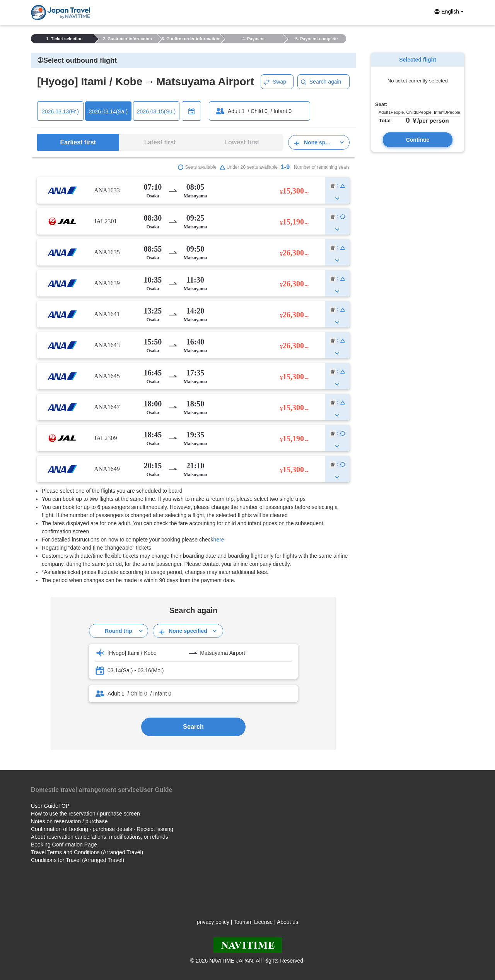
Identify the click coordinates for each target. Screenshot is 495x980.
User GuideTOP (50, 806)
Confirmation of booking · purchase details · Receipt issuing (102, 829)
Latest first (160, 142)
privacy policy (213, 922)
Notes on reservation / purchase (69, 821)
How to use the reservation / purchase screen (85, 814)
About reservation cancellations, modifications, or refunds (100, 837)
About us (288, 922)
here (219, 540)
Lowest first (242, 142)
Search (193, 727)
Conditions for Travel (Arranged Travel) (78, 860)
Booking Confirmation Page (64, 845)
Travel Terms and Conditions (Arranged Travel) (87, 852)
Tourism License (253, 922)
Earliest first (78, 142)
